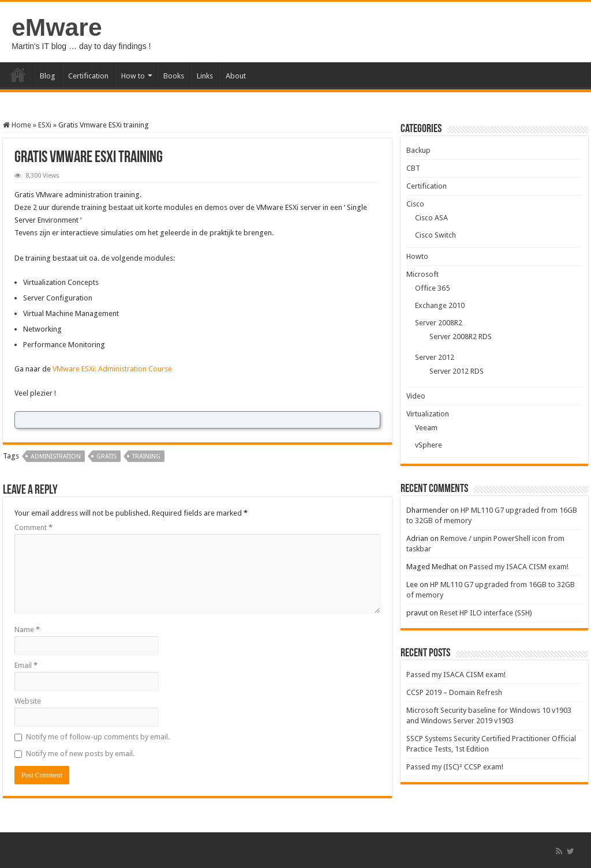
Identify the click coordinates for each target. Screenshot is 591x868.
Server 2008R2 (439, 323)
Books (174, 76)
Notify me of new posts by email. (80, 754)
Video (416, 396)
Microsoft (422, 274)
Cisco (415, 204)
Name (27, 630)
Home (18, 74)
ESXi (45, 125)
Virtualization (428, 414)
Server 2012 (435, 357)
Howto (417, 256)
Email (26, 665)
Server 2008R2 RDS (461, 337)
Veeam (426, 428)
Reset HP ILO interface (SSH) (486, 613)
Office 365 (432, 288)
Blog (48, 76)
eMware (57, 27)
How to (133, 76)
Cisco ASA (431, 218)
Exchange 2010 (440, 305)
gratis (106, 456)
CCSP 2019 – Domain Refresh (454, 692)
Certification (88, 76)
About (236, 76)
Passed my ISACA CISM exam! (519, 567)
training (146, 456)
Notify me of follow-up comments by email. (98, 737)
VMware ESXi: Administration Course (112, 369)
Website (28, 701)
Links (205, 76)
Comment (33, 527)
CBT (413, 168)
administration (56, 456)
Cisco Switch (435, 235)
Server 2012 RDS (457, 371)
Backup (418, 150)
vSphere (429, 445)
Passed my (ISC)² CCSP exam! (455, 767)
